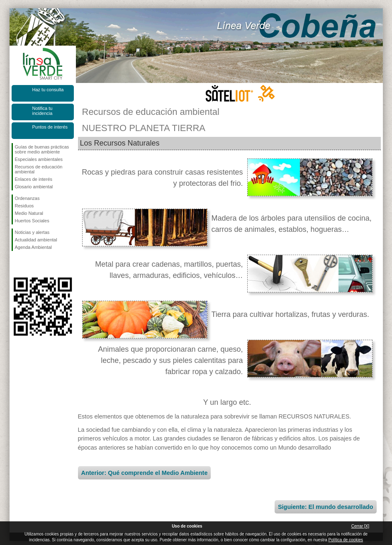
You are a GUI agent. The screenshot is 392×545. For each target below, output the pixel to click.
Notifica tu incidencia (43, 111)
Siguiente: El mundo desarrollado (325, 507)
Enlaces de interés (34, 179)
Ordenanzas (27, 198)
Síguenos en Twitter (30, 264)
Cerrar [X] (360, 526)
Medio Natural (29, 213)
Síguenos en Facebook (17, 264)
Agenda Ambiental (33, 247)
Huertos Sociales (32, 221)
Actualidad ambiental (36, 240)
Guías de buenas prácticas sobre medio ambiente (42, 149)
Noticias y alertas (32, 232)
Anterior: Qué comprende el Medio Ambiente (145, 473)
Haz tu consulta (48, 90)
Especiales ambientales (39, 159)
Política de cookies (346, 540)
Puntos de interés (50, 127)
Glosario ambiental (34, 187)
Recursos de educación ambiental (39, 169)
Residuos (24, 206)
